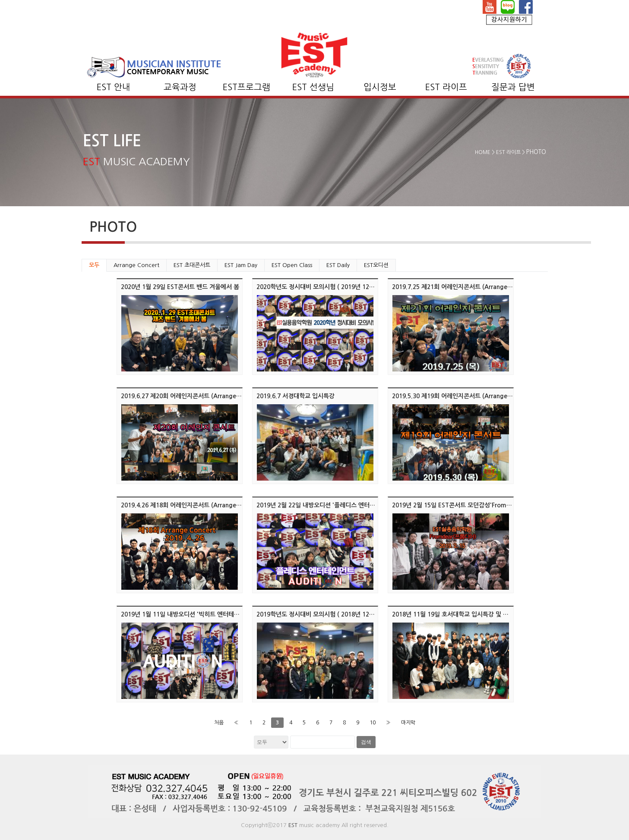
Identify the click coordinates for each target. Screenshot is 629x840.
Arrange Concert (136, 265)
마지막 (408, 723)
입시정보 (380, 87)
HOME (483, 152)
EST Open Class (292, 265)
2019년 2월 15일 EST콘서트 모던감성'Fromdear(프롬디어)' (470, 505)
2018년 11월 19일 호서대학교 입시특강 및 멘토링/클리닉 (465, 614)
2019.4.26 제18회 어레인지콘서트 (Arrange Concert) (192, 505)
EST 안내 (114, 87)
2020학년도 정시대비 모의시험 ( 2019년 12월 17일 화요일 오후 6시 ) (346, 287)
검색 (366, 742)
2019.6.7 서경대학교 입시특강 (296, 396)
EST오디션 (376, 265)
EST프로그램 (247, 87)
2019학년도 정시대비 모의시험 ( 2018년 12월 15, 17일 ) (330, 614)
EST (293, 825)
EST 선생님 (313, 87)
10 (373, 723)
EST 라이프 (446, 87)
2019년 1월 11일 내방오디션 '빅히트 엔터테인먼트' (187, 614)
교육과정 (180, 87)
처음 (219, 723)
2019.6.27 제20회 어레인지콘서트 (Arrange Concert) (192, 396)
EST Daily (338, 265)
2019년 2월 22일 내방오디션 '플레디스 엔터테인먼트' (325, 505)
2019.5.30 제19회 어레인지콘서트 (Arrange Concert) (463, 396)
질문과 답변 (513, 87)
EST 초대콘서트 (192, 265)
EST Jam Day (241, 265)
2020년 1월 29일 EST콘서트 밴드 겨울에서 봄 (180, 287)
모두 (94, 265)
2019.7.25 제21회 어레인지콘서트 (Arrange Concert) (463, 287)
